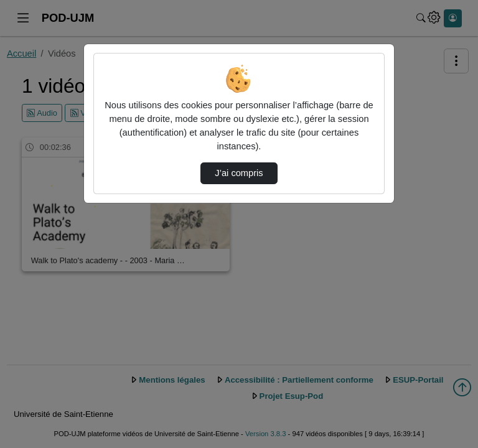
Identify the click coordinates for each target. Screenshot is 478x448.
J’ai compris (239, 173)
